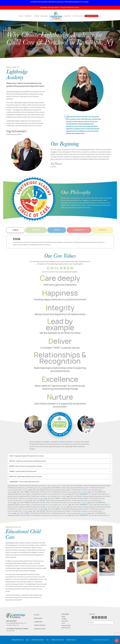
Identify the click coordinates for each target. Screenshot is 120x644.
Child (15, 230)
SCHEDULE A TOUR (40, 629)
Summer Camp (66, 625)
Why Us (21, 16)
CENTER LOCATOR (40, 625)
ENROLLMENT (38, 618)
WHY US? (37, 615)
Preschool (65, 621)
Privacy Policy (71, 640)
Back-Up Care (66, 628)
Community (79, 230)
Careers (36, 16)
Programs (28, 16)
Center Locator (78, 16)
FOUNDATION (38, 622)
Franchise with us (17, 640)
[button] (117, 641)
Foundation (67, 16)
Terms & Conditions (57, 640)
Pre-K (63, 623)
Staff (57, 230)
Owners (102, 230)
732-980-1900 (10, 631)
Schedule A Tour (91, 16)
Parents (36, 230)
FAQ (47, 640)
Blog (27, 640)
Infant (63, 616)
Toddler (64, 619)
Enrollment (44, 16)
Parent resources (38, 640)
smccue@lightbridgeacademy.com (16, 623)
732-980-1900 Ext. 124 (13, 625)
